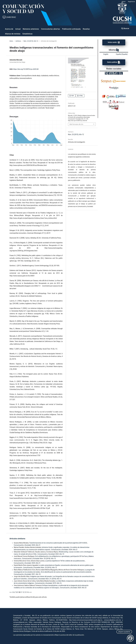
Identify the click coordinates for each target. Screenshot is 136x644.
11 (22, 592)
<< (10, 592)
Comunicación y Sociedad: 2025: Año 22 (73, 588)
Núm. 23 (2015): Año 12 (31, 41)
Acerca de (9, 29)
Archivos (18, 41)
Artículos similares (17, 539)
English (106, 54)
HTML (81, 96)
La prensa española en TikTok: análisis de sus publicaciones (65, 561)
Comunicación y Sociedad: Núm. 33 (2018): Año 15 (39, 559)
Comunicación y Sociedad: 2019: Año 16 (48, 583)
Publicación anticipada (71, 29)
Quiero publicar (114, 62)
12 (24, 592)
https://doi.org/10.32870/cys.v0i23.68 (26, 69)
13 (26, 592)
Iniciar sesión (114, 42)
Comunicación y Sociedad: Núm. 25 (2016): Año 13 (40, 567)
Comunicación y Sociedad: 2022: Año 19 (51, 554)
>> (31, 592)
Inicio (11, 41)
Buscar (125, 28)
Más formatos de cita (76, 124)
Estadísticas (28, 34)
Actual (18, 29)
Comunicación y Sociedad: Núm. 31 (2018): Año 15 (45, 579)
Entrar (124, 2)
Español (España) (122, 54)
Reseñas (86, 29)
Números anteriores (31, 29)
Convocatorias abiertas (51, 29)
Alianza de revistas (13, 34)
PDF (72, 96)
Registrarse (131, 2)
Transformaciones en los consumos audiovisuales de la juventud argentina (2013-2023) (58, 543)
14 (28, 592)
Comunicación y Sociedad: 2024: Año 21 (27, 545)
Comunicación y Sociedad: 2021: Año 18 (27, 574)
